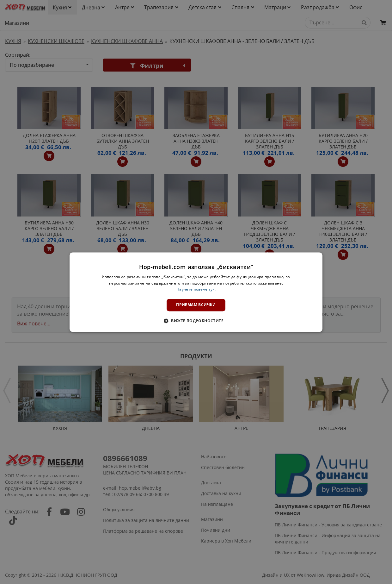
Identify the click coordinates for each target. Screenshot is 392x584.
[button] (196, 321)
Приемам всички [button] (196, 305)
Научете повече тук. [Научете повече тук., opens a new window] (196, 289)
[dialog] (196, 292)
